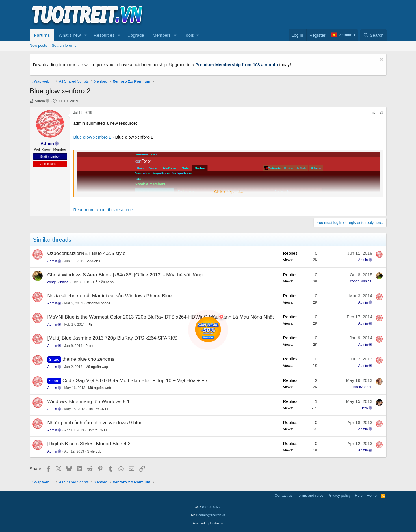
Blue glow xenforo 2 (92, 137)
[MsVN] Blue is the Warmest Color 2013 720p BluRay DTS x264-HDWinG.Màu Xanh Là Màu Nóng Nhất (161, 317)
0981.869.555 (212, 507)
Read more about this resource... (105, 210)
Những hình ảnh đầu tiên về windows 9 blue (95, 423)
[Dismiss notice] (381, 60)
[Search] (373, 35)
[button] (85, 35)
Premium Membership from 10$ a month (237, 65)
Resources (104, 35)
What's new (70, 35)
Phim (91, 325)
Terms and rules (310, 495)
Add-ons (93, 261)
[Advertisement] (281, 15)
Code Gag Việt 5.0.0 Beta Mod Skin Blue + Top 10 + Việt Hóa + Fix (135, 381)
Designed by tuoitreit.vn (208, 523)
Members (162, 35)
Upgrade (136, 35)
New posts (39, 45)
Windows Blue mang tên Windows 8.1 (89, 402)
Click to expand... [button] (229, 192)
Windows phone (98, 303)
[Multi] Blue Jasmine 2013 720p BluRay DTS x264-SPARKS (112, 338)
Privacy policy (339, 495)
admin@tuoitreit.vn (212, 515)
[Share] (374, 113)
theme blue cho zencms (88, 359)
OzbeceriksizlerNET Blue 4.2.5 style (87, 253)
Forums (42, 35)
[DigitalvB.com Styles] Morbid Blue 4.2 (89, 444)
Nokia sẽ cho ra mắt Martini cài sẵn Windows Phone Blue (110, 296)
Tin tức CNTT (99, 409)
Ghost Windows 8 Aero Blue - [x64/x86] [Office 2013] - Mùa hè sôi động (125, 275)
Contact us (283, 495)
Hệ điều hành (103, 282)
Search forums (64, 45)
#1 (381, 113)
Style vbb (94, 451)
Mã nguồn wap (97, 367)
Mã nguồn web (100, 388)
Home (372, 495)
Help (359, 495)
